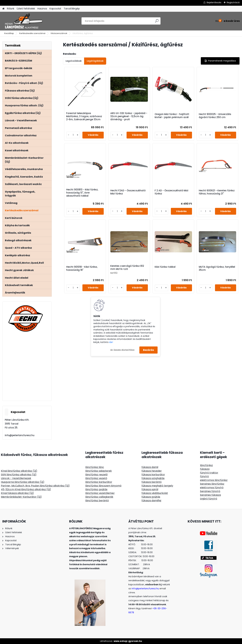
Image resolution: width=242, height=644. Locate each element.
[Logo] (24, 21)
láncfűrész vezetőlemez (100, 493)
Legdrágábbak (95, 61)
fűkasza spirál (150, 489)
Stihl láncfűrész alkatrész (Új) (19, 475)
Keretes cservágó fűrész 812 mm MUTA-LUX (127, 268)
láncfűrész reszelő (96, 475)
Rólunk (11, 9)
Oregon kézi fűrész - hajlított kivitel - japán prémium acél (172, 116)
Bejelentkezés (214, 2)
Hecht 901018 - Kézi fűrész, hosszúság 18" (82, 268)
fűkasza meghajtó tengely (157, 486)
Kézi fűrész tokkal (165, 267)
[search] (157, 22)
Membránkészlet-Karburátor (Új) (21, 497)
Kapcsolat (55, 9)
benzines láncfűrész (212, 484)
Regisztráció (233, 2)
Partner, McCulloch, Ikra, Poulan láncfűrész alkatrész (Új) (35, 486)
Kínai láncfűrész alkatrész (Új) (19, 471)
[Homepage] (3, 9)
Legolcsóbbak (74, 61)
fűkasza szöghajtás (153, 478)
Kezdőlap (9, 33)
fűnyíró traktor (209, 473)
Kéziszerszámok (59, 33)
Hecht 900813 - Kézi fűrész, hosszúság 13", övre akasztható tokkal (82, 193)
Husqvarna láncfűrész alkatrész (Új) (23, 482)
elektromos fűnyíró (212, 488)
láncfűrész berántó (97, 501)
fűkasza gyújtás (151, 497)
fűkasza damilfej (151, 501)
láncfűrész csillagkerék (99, 497)
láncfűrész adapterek (99, 471)
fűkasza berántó (152, 482)
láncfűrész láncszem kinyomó (103, 486)
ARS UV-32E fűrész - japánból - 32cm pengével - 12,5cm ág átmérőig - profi (129, 116)
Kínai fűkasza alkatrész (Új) (17, 493)
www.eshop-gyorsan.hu (128, 641)
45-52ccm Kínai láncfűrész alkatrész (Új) (26, 489)
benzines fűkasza (210, 495)
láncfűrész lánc (95, 467)
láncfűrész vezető (96, 478)
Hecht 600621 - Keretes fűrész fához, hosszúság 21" (217, 192)
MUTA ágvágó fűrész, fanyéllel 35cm (217, 268)
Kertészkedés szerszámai (32, 33)
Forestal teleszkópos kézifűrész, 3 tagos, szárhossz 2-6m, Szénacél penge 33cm (84, 116)
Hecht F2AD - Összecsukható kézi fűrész (128, 192)
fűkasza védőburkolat (155, 493)
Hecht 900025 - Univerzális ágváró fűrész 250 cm (215, 116)
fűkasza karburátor (153, 475)
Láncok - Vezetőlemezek (16, 478)
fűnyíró (204, 476)
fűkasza (205, 469)
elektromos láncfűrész (214, 480)
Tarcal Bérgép (72, 9)
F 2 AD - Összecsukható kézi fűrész (171, 192)
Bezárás (148, 350)
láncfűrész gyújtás (96, 489)
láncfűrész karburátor (99, 482)
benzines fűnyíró (210, 491)
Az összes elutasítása (122, 350)
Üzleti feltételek (26, 9)
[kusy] (73, 135)
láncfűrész (206, 465)
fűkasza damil (150, 467)
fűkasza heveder (152, 471)
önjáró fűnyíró (209, 499)
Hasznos (42, 9)
